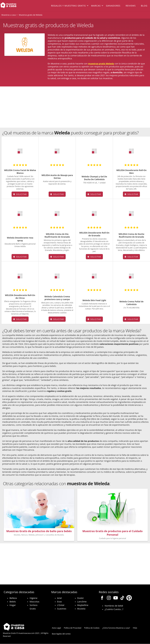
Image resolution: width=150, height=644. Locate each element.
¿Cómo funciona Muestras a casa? (116, 628)
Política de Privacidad (73, 628)
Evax (59, 602)
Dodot (80, 598)
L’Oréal (61, 605)
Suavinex (62, 609)
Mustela (81, 609)
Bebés (13, 602)
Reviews (131, 6)
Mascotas (34, 602)
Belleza (13, 598)
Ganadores (113, 6)
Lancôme (82, 602)
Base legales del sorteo (61, 634)
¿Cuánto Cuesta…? (114, 609)
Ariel (59, 598)
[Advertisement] (75, 107)
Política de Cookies (92, 628)
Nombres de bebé (114, 606)
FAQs (135, 628)
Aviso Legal (56, 628)
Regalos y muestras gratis (68, 6)
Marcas (96, 6)
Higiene (33, 598)
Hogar (13, 605)
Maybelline (83, 605)
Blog (144, 6)
